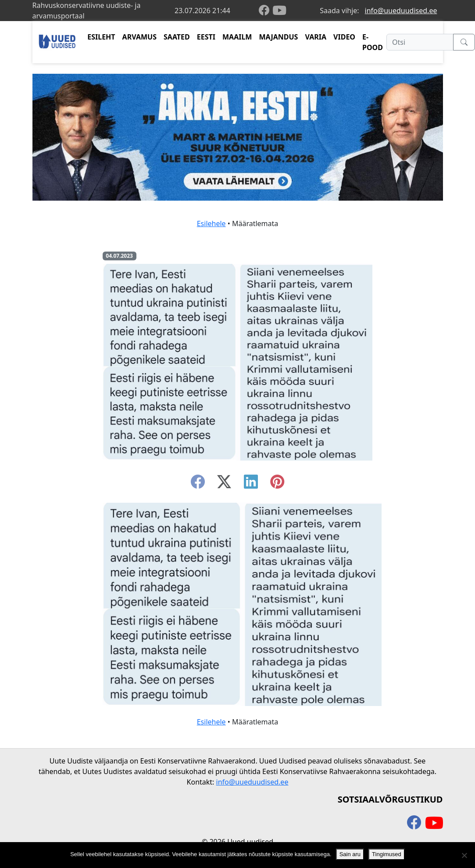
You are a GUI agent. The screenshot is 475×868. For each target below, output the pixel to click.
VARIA (316, 37)
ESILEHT (101, 37)
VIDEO (344, 37)
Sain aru (350, 854)
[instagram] (277, 484)
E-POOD (373, 42)
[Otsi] (420, 42)
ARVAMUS (139, 37)
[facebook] (266, 11)
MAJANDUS (278, 37)
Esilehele (211, 223)
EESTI (206, 37)
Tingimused (387, 854)
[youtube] (279, 11)
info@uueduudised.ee (401, 11)
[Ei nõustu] (464, 855)
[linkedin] (251, 484)
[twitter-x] (224, 484)
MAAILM (237, 37)
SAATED (177, 37)
